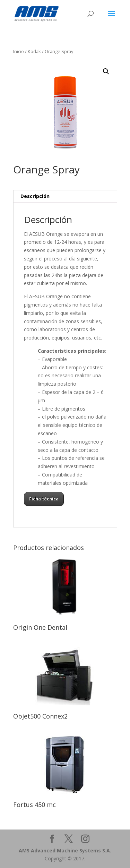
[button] (106, 71)
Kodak (34, 51)
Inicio (19, 51)
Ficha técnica (44, 499)
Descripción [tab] (35, 196)
